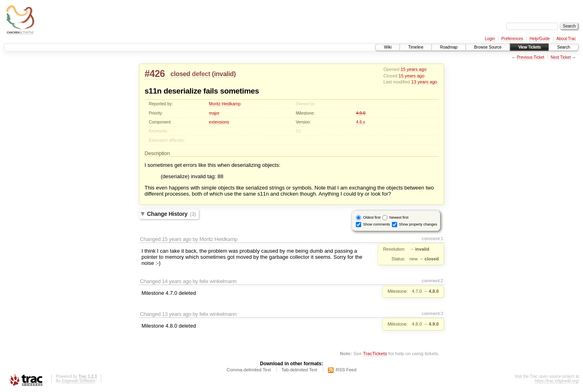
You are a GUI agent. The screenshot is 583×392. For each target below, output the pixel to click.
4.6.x (361, 122)
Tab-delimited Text (299, 370)
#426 (155, 74)
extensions (219, 122)
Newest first (399, 217)
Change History (171, 214)
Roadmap (449, 47)
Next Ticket (561, 57)
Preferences (512, 39)
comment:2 (433, 281)
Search (564, 47)
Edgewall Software (78, 381)
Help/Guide (540, 39)
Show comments (377, 224)
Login (490, 39)
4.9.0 (361, 113)
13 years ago (424, 82)
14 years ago (177, 281)
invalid (224, 74)
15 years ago (413, 69)
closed (180, 74)
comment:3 (433, 313)
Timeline (416, 47)
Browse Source (488, 47)
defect (201, 74)
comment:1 (433, 239)
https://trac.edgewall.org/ (557, 381)
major (214, 113)
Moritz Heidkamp (225, 104)
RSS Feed (346, 370)
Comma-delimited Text (249, 370)
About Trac (566, 39)
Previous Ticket (530, 57)
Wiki (388, 47)
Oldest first (372, 217)
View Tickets (529, 47)
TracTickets (375, 353)
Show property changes (418, 224)
